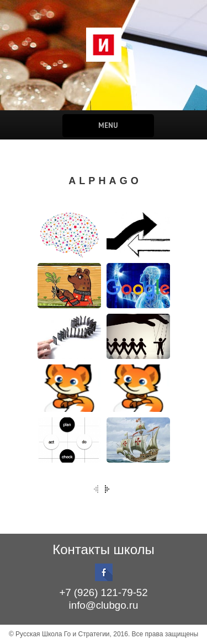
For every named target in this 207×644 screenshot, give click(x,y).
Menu (108, 125)
